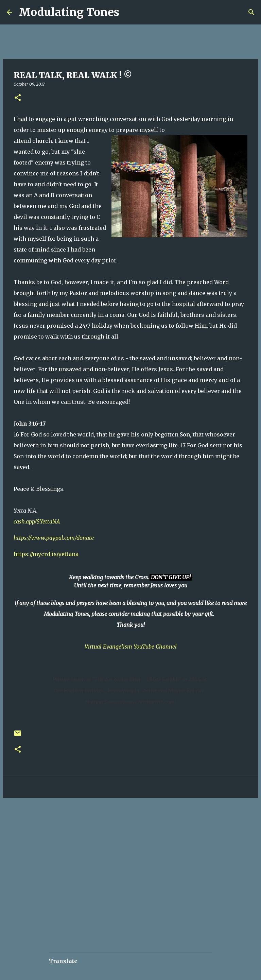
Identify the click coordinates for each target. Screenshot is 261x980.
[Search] (129, 12)
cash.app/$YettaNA (37, 521)
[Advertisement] (124, 824)
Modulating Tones (69, 12)
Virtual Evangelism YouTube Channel (131, 647)
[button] (18, 98)
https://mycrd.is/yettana (46, 554)
